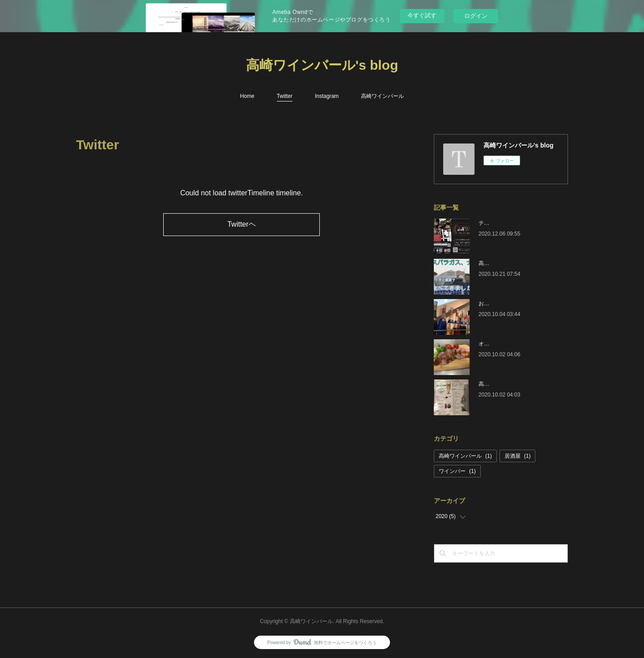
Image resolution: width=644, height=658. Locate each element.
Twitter (285, 96)
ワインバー (457, 471)
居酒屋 (518, 456)
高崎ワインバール (382, 96)
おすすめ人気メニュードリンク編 (519, 304)
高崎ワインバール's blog (322, 65)
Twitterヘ (241, 224)
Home (247, 96)
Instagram (327, 96)
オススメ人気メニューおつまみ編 (519, 344)
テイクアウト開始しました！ (513, 223)
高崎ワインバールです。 (508, 384)
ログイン (476, 16)
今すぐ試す (422, 15)
